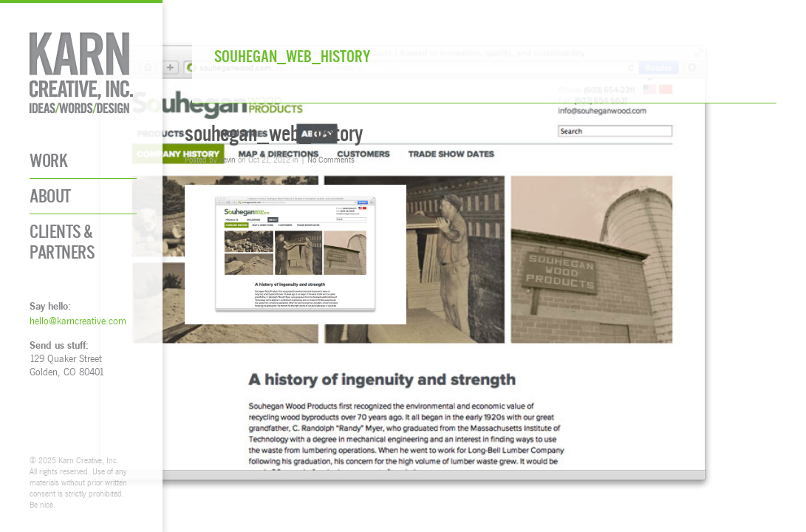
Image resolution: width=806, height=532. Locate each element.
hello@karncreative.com (78, 321)
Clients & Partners (62, 242)
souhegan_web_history (274, 133)
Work (48, 161)
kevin (228, 159)
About (50, 196)
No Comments (331, 159)
